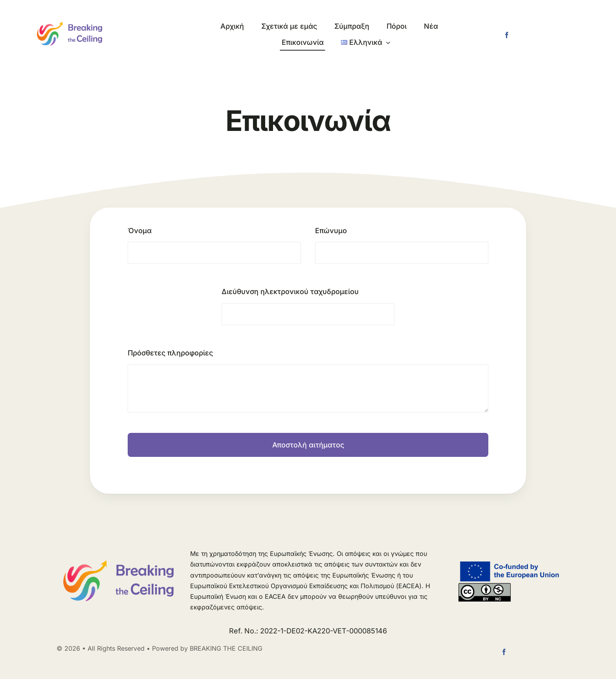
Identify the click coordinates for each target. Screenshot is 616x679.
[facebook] (507, 35)
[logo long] (70, 25)
